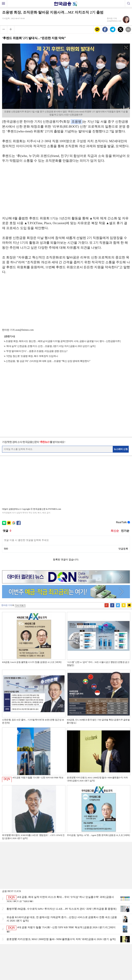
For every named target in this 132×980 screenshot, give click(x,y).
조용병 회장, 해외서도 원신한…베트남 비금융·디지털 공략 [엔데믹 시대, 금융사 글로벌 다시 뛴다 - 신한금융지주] (63, 341)
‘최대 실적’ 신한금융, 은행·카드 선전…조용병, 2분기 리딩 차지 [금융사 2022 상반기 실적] (51, 346)
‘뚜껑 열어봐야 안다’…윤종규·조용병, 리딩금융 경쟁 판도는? (37, 351)
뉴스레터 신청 (121, 449)
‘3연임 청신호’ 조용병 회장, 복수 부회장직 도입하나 (32, 356)
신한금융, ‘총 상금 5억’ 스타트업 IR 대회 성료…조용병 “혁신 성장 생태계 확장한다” (48, 361)
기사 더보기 (20, 605)
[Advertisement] (66, 191)
